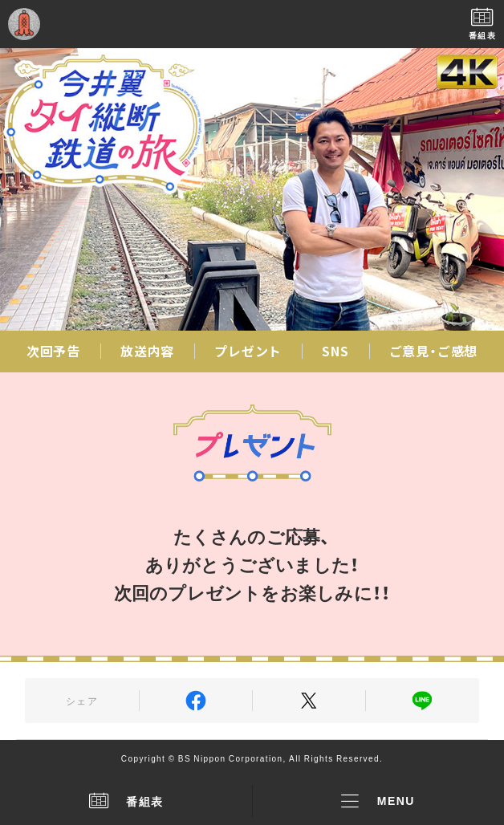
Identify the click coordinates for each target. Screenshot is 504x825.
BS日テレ (252, 24)
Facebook (196, 701)
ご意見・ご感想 (434, 351)
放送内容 (147, 351)
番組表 (126, 801)
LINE (422, 701)
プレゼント (248, 351)
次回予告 (53, 351)
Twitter (309, 701)
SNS (335, 351)
